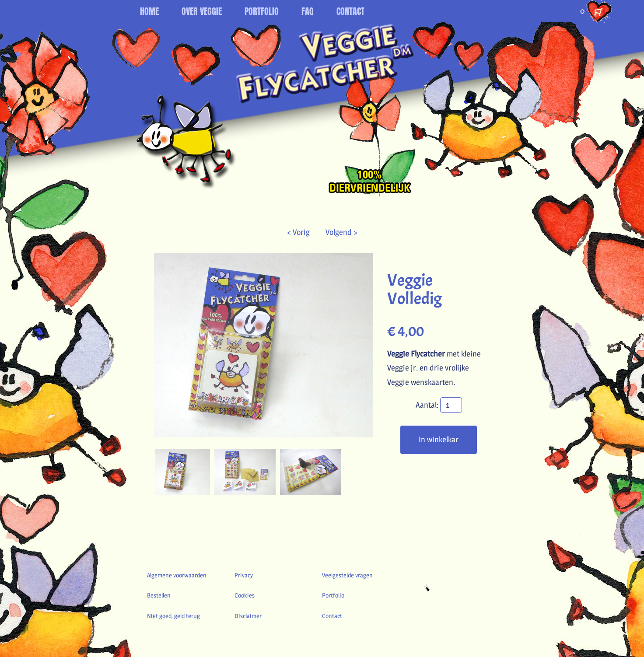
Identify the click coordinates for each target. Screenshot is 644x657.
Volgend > (338, 232)
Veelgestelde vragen (347, 575)
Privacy (244, 575)
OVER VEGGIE (202, 11)
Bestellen (159, 595)
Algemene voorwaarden (177, 575)
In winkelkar (439, 439)
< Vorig (303, 232)
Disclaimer (248, 616)
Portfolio (333, 595)
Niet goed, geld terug (173, 616)
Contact (332, 616)
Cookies (245, 595)
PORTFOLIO (262, 11)
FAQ (308, 11)
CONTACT (350, 11)
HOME (149, 11)
